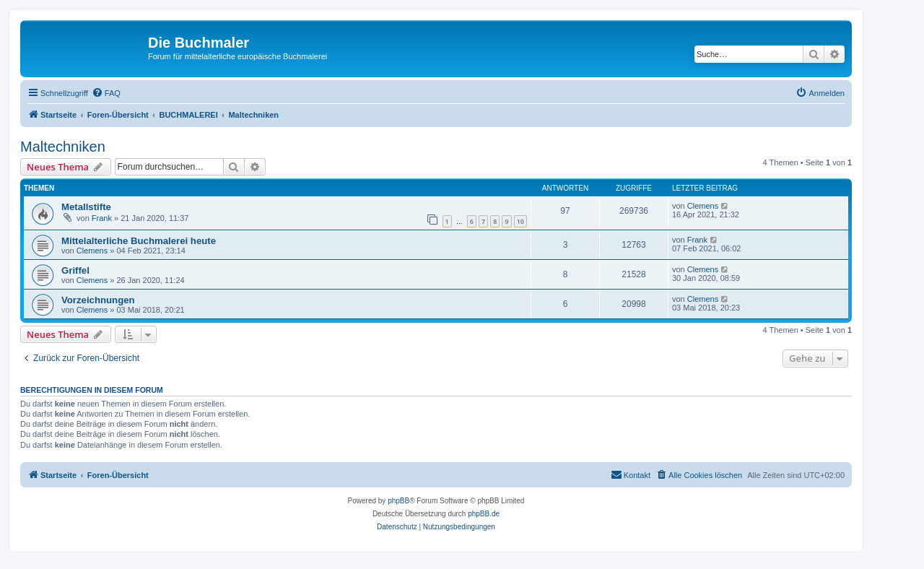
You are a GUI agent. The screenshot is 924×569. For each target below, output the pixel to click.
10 (520, 221)
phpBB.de (484, 514)
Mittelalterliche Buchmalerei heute (139, 241)
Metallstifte (86, 207)
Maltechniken (63, 147)
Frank (102, 218)
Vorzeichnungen (98, 300)
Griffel (75, 270)
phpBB (398, 501)
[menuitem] (106, 93)
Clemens (703, 206)
